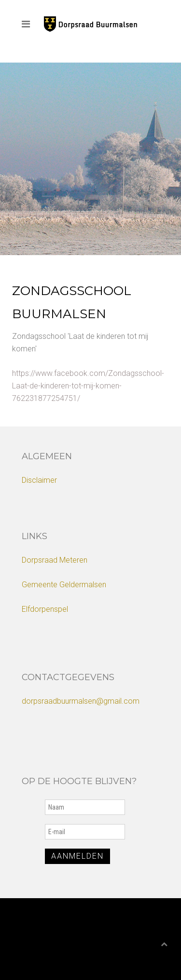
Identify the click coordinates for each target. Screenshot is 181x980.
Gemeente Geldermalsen (64, 585)
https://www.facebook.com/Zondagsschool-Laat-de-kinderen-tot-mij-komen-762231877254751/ (88, 386)
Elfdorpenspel (45, 609)
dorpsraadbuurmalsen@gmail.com (81, 701)
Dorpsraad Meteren (55, 560)
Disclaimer (39, 480)
